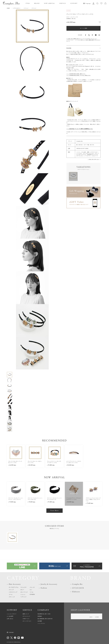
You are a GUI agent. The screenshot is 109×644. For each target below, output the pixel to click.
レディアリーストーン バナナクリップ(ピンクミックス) (74, 462)
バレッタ (32, 587)
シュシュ (23, 594)
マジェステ (23, 587)
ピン (31, 590)
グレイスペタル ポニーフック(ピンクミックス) (15, 462)
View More (54, 511)
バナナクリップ (13, 592)
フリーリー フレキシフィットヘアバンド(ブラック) (54, 499)
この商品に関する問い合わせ (93, 160)
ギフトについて (26, 616)
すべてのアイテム (14, 587)
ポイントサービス (27, 621)
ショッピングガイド (12, 614)
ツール (32, 592)
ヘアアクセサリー (17, 8)
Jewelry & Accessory (49, 584)
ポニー (22, 590)
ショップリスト (41, 623)
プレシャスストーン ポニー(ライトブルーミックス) (54, 462)
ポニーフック (24, 592)
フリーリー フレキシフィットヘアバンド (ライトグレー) (16, 499)
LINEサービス (26, 619)
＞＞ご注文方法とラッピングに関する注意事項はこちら (80, 129)
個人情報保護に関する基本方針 (45, 619)
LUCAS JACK (78, 588)
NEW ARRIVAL (49, 3)
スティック (12, 597)
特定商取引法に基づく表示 (44, 614)
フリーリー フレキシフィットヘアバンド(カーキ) (35, 499)
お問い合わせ (10, 619)
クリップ (11, 590)
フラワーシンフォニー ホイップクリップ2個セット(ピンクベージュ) (93, 499)
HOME (8, 8)
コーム (11, 594)
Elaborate (76, 592)
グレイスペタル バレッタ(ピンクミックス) (35, 462)
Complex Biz (77, 584)
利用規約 (40, 616)
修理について (26, 614)
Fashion (44, 588)
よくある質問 (10, 616)
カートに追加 (84, 28)
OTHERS (32, 594)
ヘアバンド (26, 8)
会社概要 (40, 621)
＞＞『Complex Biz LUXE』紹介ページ (76, 74)
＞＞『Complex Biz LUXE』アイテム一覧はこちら (78, 75)
